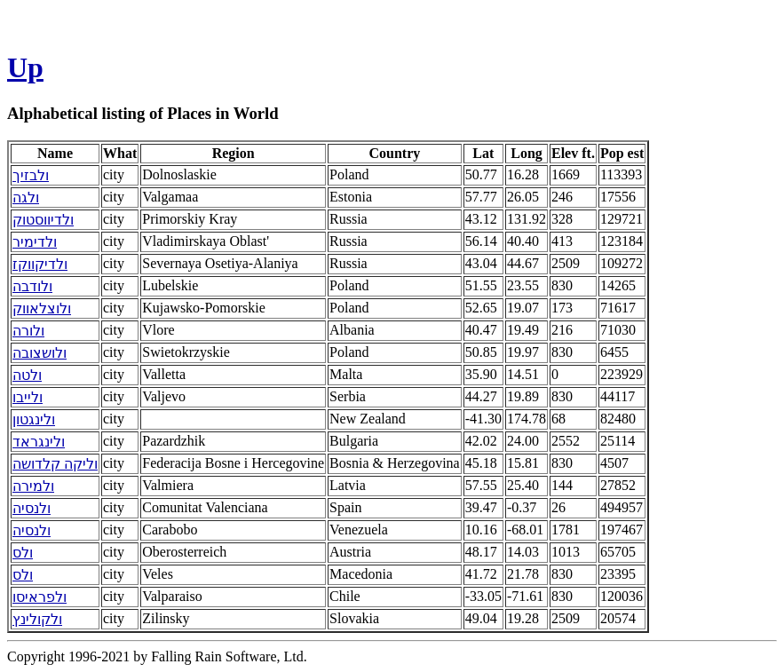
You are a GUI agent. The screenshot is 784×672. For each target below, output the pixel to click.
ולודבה (32, 286)
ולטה (27, 375)
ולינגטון (34, 419)
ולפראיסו (40, 597)
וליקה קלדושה (55, 464)
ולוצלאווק (42, 308)
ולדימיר (35, 242)
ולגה (26, 198)
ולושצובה (40, 353)
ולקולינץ (37, 619)
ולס (23, 553)
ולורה (28, 331)
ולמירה (33, 486)
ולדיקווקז (40, 264)
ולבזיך (31, 175)
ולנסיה (32, 508)
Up (25, 67)
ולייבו (28, 397)
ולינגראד (39, 442)
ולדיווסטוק (43, 220)
